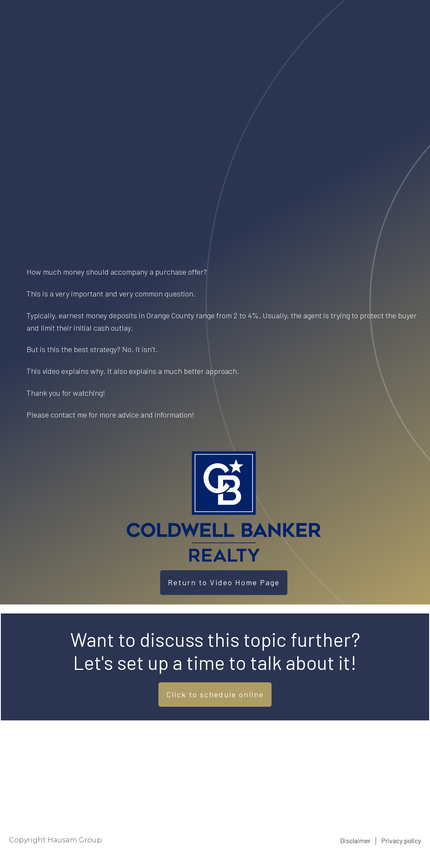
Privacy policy (401, 840)
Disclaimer (355, 840)
